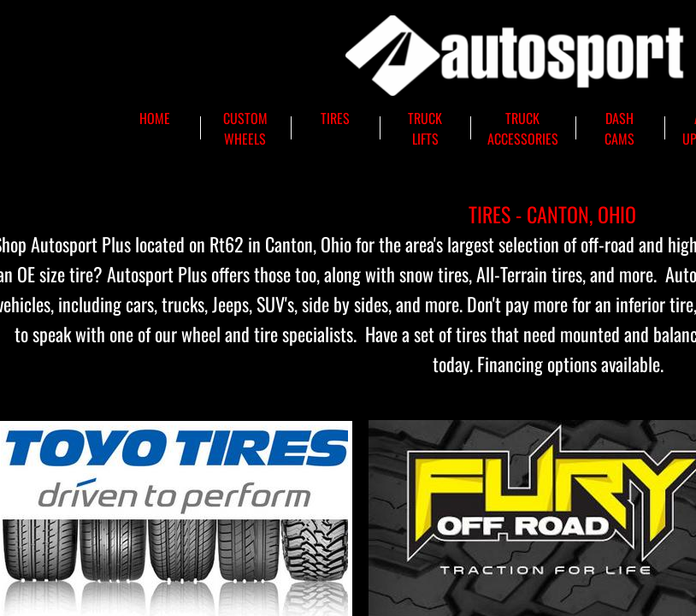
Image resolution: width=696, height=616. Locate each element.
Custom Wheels (245, 128)
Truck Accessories (523, 128)
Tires (335, 118)
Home (155, 118)
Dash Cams (619, 128)
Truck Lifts (425, 128)
